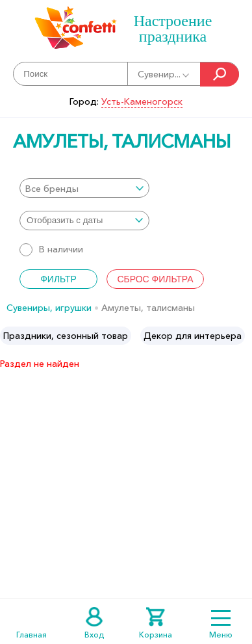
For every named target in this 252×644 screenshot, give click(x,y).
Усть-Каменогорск (142, 101)
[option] (66, 336)
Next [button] (241, 336)
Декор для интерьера (193, 336)
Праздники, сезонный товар (66, 336)
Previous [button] (11, 336)
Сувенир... (164, 74)
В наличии (51, 249)
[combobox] (84, 188)
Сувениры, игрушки (49, 308)
